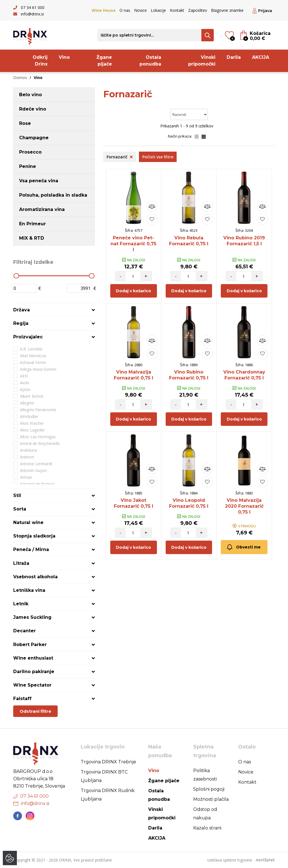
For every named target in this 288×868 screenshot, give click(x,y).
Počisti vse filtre (158, 157)
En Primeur (32, 224)
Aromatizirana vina (42, 209)
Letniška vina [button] (29, 590)
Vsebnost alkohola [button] (35, 577)
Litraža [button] (21, 563)
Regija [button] (21, 323)
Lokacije (158, 10)
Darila (234, 57)
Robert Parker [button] (30, 645)
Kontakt (177, 10)
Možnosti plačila (211, 799)
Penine (28, 166)
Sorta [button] (20, 509)
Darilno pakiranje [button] (34, 672)
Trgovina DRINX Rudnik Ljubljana (108, 795)
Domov (20, 77)
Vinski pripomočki (202, 61)
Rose (25, 123)
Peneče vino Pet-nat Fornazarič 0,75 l (133, 244)
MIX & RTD (32, 238)
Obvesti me (243, 547)
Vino (64, 57)
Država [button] (22, 310)
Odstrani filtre (35, 711)
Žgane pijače (104, 61)
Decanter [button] (24, 631)
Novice (140, 10)
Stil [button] (17, 495)
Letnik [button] (21, 604)
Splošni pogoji (209, 789)
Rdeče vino (33, 109)
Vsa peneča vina (39, 181)
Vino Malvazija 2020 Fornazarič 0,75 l (244, 506)
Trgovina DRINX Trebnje (108, 762)
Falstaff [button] (22, 699)
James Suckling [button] (32, 617)
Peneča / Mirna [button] (31, 549)
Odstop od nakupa (205, 814)
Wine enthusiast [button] (33, 658)
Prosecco (30, 152)
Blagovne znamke (227, 10)
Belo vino (31, 95)
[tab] (54, 310)
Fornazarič (120, 157)
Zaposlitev (198, 10)
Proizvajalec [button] (28, 337)
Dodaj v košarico (133, 291)
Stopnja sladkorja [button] (34, 536)
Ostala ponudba (150, 61)
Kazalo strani (207, 828)
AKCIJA (261, 57)
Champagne (34, 138)
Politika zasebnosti (205, 775)
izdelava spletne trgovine (230, 860)
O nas (125, 10)
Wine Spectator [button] (32, 685)
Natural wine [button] (28, 522)
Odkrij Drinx (40, 61)
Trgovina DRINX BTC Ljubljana (104, 776)
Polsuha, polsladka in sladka (53, 195)
